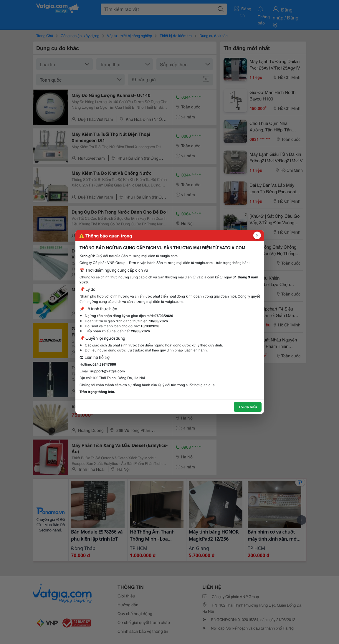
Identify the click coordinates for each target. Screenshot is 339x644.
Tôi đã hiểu (248, 407)
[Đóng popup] (257, 235)
